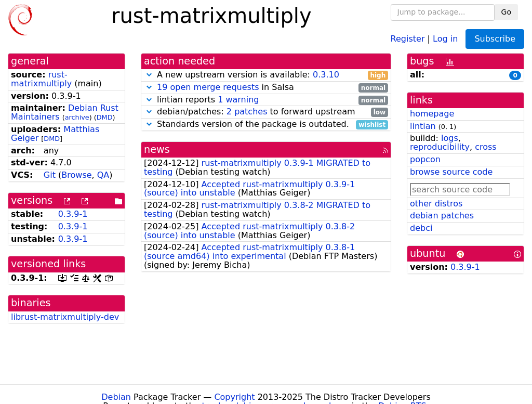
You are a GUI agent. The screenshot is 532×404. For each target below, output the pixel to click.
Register (408, 38)
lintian (423, 126)
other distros (436, 204)
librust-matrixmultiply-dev (65, 317)
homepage (432, 114)
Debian (116, 397)
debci (421, 228)
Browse (76, 175)
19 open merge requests (208, 87)
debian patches (442, 216)
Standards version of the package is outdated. (266, 125)
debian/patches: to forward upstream (266, 112)
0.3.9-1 (73, 214)
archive (77, 117)
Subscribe (495, 39)
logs (450, 138)
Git (50, 175)
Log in (445, 38)
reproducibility (440, 147)
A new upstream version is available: (266, 75)
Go (506, 12)
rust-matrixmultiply (41, 79)
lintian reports (266, 100)
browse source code (451, 172)
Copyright (234, 397)
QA (103, 175)
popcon (425, 159)
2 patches (247, 112)
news (157, 149)
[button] (149, 75)
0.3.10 (326, 75)
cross (486, 147)
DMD (105, 117)
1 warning (238, 100)
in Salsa (266, 88)
